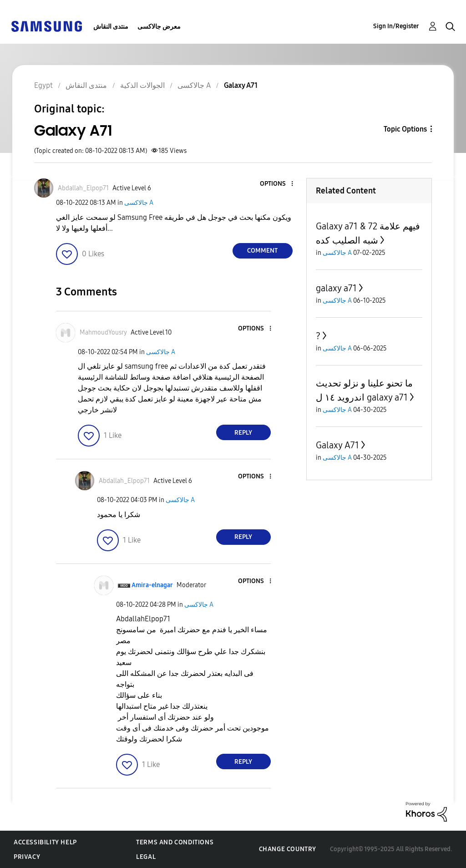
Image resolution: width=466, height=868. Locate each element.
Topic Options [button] (405, 129)
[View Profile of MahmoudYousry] (103, 332)
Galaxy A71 (337, 445)
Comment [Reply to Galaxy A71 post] (262, 251)
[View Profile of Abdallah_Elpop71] (83, 188)
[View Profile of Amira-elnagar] (152, 585)
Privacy (27, 857)
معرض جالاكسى (159, 27)
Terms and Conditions (175, 842)
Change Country (288, 849)
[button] (277, 184)
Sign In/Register (396, 26)
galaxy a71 (336, 288)
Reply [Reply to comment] (243, 433)
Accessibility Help (45, 842)
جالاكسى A (139, 203)
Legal (146, 857)
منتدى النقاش (111, 27)
